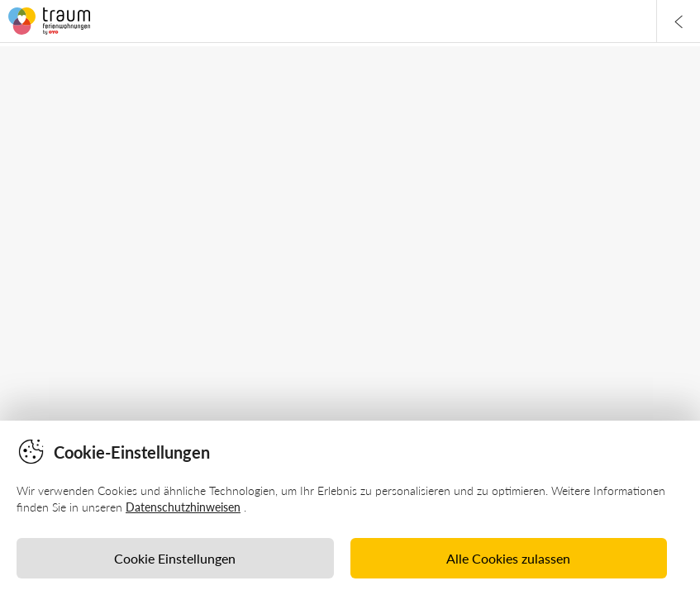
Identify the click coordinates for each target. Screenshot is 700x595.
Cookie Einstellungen (175, 558)
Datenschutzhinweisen (183, 507)
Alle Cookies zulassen (508, 558)
